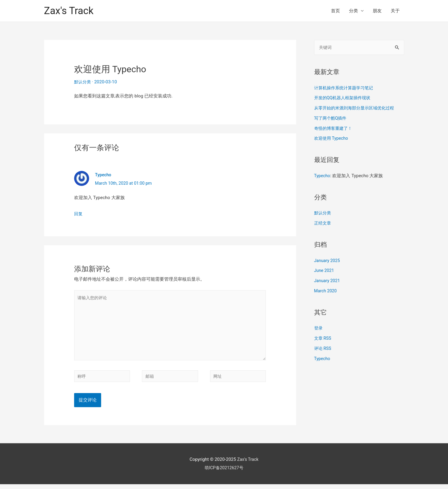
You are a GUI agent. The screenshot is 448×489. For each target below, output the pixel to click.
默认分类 (83, 82)
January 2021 (328, 281)
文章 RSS (323, 339)
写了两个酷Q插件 (331, 119)
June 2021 (325, 271)
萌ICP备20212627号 (224, 473)
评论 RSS (323, 349)
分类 (353, 11)
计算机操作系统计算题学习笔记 (346, 88)
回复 (79, 214)
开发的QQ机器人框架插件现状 (344, 98)
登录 (319, 329)
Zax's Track (70, 11)
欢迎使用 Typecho (332, 139)
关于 (395, 11)
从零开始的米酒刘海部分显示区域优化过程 (357, 109)
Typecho (104, 175)
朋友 (377, 11)
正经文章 (323, 224)
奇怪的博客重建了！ (334, 129)
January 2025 (328, 261)
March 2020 (326, 291)
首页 (335, 11)
